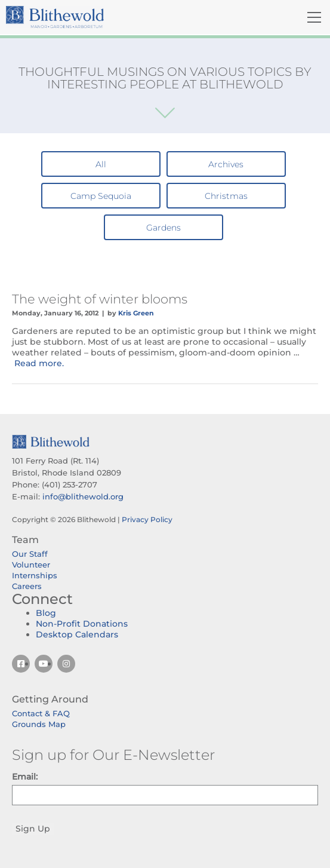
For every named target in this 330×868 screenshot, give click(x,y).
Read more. (39, 363)
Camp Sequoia (101, 196)
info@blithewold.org (83, 496)
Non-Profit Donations (82, 624)
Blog (46, 613)
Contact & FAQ (41, 713)
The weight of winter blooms (100, 299)
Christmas (226, 196)
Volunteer (31, 565)
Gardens (164, 228)
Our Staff (30, 554)
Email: (25, 777)
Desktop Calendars (77, 634)
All (101, 164)
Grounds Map (39, 724)
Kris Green (136, 313)
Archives (226, 164)
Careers (27, 586)
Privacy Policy (147, 519)
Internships (35, 575)
